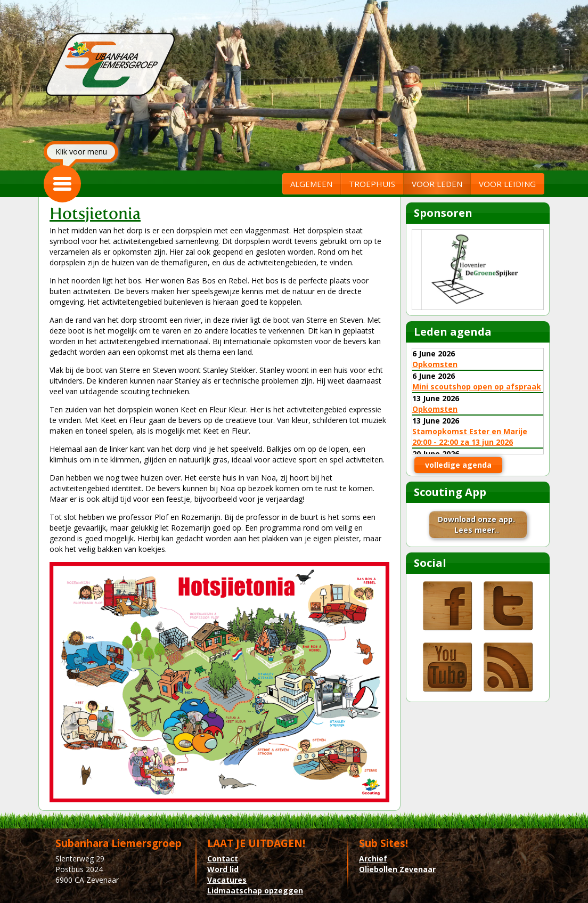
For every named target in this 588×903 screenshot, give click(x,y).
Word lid (223, 869)
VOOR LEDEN (437, 184)
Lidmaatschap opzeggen (255, 890)
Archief (373, 859)
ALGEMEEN (311, 184)
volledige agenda (458, 465)
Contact (223, 859)
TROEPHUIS (372, 184)
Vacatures (227, 880)
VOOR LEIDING (507, 184)
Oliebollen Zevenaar (397, 869)
